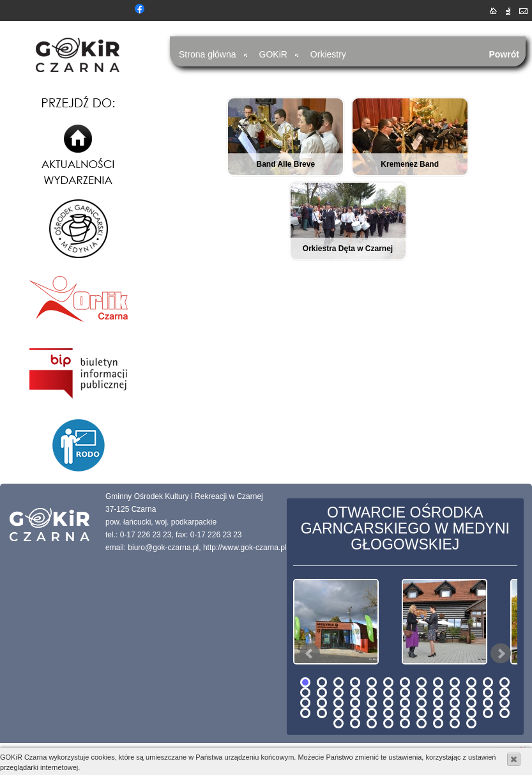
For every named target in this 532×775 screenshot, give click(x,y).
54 (355, 723)
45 (388, 713)
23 (455, 693)
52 (505, 713)
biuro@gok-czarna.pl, (164, 548)
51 (488, 713)
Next (501, 654)
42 (338, 713)
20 (405, 693)
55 (372, 723)
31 (372, 703)
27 (305, 703)
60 (455, 723)
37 (471, 703)
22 (438, 693)
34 (422, 703)
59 (438, 723)
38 (488, 703)
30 (355, 703)
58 (422, 723)
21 (422, 693)
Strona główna (208, 54)
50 (471, 713)
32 (388, 703)
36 (455, 703)
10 (455, 682)
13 (505, 682)
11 (471, 682)
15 (322, 693)
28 (322, 703)
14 (305, 693)
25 (488, 693)
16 (338, 693)
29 (338, 703)
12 (488, 682)
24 (471, 693)
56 (388, 723)
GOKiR (273, 54)
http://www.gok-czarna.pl (245, 548)
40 (305, 713)
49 (455, 713)
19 (388, 693)
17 (355, 693)
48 (438, 713)
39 (505, 703)
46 (405, 713)
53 (338, 723)
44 (372, 713)
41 (322, 713)
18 (372, 693)
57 (405, 723)
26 (505, 693)
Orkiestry (328, 54)
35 (438, 703)
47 (422, 713)
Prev (310, 654)
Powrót (504, 54)
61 (471, 723)
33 (405, 703)
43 (355, 713)
